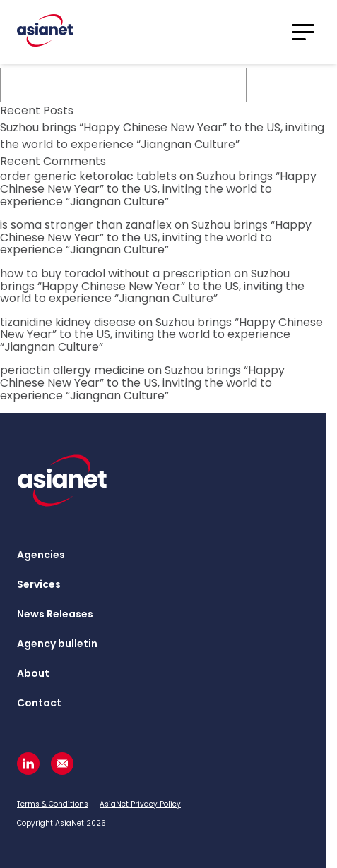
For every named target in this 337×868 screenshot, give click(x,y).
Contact (39, 703)
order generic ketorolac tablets (88, 176)
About (33, 673)
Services (39, 584)
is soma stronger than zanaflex (86, 225)
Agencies (41, 555)
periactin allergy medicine (72, 370)
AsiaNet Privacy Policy (140, 804)
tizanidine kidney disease (68, 322)
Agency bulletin (57, 644)
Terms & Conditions (53, 804)
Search (290, 85)
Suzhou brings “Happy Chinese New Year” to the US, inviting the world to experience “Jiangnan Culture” (162, 136)
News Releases (55, 614)
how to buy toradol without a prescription (116, 273)
